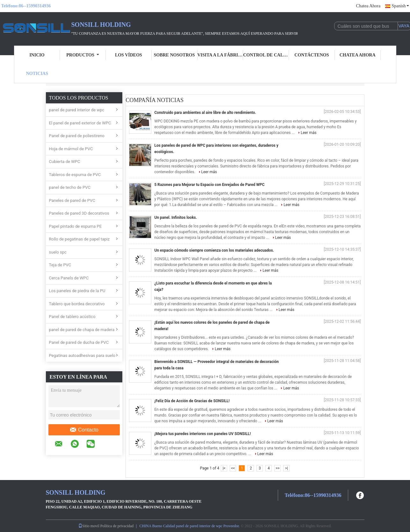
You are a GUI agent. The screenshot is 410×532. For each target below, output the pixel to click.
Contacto (84, 430)
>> (278, 468)
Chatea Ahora (368, 6)
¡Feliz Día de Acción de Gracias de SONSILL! (192, 401)
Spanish (400, 6)
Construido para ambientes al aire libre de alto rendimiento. (205, 113)
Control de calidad (266, 55)
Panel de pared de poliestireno (77, 136)
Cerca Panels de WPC (69, 278)
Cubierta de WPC (65, 162)
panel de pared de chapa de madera (82, 330)
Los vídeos (129, 55)
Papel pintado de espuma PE (76, 226)
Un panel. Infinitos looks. (176, 218)
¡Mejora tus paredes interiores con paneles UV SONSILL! (203, 434)
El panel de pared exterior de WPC (80, 123)
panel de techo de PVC (70, 187)
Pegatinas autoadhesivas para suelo (82, 355)
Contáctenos (312, 55)
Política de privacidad (117, 526)
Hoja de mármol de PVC (71, 149)
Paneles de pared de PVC (72, 200)
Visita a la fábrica (220, 55)
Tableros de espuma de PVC (75, 175)
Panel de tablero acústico (72, 317)
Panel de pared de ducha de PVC (79, 342)
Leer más (309, 133)
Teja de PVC (60, 265)
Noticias (37, 74)
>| (287, 468)
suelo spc (58, 252)
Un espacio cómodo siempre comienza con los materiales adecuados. (214, 250)
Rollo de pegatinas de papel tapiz (79, 239)
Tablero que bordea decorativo (77, 304)
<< (233, 468)
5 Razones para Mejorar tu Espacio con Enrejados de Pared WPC (210, 185)
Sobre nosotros (174, 55)
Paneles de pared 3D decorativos (79, 213)
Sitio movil (89, 526)
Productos (83, 55)
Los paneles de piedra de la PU (77, 291)
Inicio (37, 55)
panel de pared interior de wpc (77, 110)
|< (224, 468)
